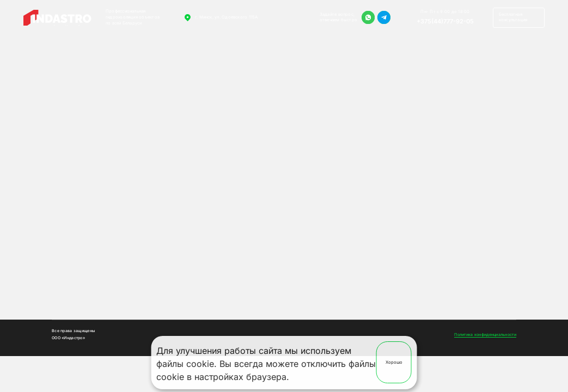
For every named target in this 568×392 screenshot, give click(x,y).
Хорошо (394, 362)
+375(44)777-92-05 (445, 21)
